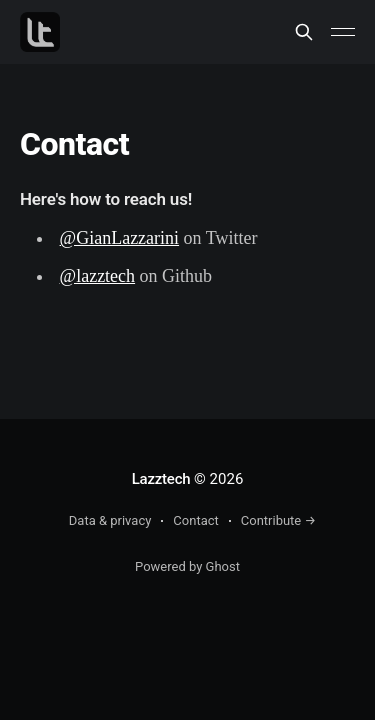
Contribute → (278, 520)
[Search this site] (304, 32)
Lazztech (161, 479)
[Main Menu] (343, 32)
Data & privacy (110, 520)
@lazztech (98, 276)
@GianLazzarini (120, 238)
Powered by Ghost (187, 566)
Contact (195, 520)
